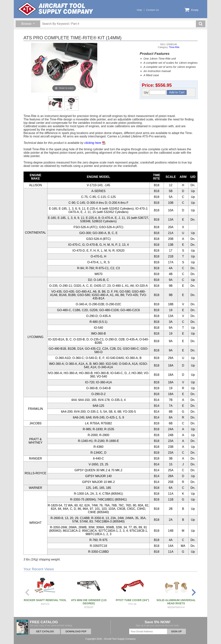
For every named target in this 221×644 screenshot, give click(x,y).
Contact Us (153, 10)
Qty (155, 92)
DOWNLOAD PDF (76, 631)
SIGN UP (176, 631)
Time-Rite (174, 47)
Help (139, 10)
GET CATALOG (45, 631)
